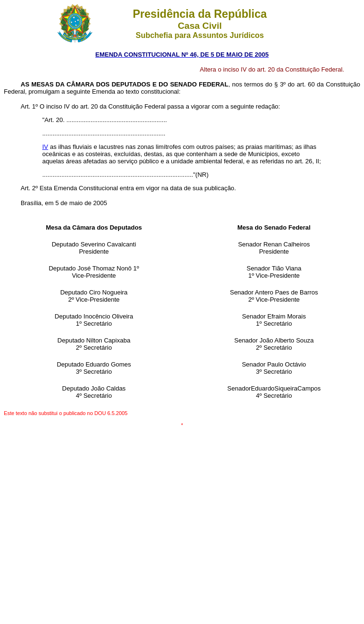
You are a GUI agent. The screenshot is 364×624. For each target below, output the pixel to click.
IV (45, 147)
